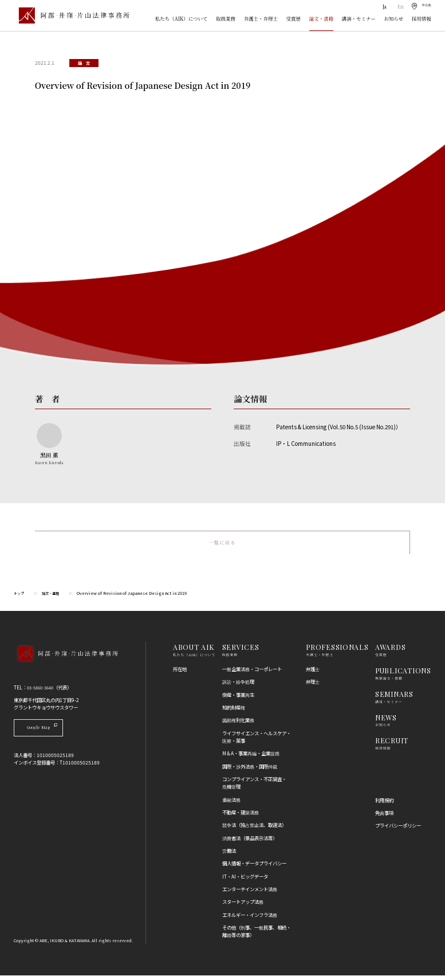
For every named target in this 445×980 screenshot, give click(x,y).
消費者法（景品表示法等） (250, 842)
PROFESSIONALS (337, 652)
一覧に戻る (222, 545)
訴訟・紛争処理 (238, 686)
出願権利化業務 (238, 724)
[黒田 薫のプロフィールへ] (49, 444)
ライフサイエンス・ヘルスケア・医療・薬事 (257, 741)
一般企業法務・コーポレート (252, 673)
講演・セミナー (359, 18)
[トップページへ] (66, 667)
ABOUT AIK (194, 652)
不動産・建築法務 (241, 817)
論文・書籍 (321, 18)
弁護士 (313, 673)
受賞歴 (294, 18)
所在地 (180, 673)
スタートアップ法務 (243, 906)
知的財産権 (234, 712)
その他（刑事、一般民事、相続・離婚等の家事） (257, 936)
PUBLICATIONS (403, 675)
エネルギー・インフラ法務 (250, 919)
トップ (20, 598)
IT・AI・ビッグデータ (245, 881)
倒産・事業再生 (238, 699)
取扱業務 (226, 18)
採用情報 (422, 18)
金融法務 (231, 804)
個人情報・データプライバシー (254, 868)
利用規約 (384, 805)
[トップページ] (72, 15)
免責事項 (384, 817)
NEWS (386, 722)
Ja (380, 7)
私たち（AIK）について (182, 18)
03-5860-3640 (43, 692)
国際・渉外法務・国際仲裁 (250, 771)
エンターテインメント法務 (250, 893)
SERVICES (241, 652)
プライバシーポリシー (398, 830)
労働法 (229, 855)
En (395, 7)
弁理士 (313, 686)
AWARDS (390, 652)
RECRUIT (392, 745)
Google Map (49, 732)
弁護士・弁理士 (261, 18)
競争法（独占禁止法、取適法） (254, 829)
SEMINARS (394, 699)
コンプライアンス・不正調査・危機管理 (254, 787)
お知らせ (394, 18)
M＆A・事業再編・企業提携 (251, 758)
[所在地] (419, 7)
